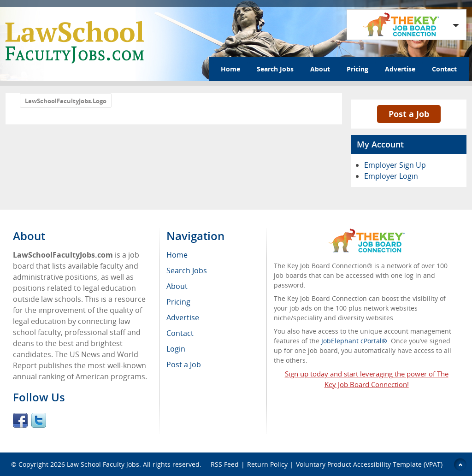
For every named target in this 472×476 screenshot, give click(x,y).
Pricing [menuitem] (178, 302)
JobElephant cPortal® (354, 341)
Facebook (20, 420)
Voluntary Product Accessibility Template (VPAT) (369, 464)
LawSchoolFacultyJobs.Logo (66, 101)
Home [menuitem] (177, 255)
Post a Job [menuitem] (184, 364)
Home (230, 69)
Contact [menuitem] (180, 333)
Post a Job (409, 114)
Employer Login (391, 176)
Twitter (39, 420)
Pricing (357, 69)
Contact (444, 69)
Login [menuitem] (176, 349)
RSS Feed (225, 464)
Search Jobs (275, 69)
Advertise (400, 69)
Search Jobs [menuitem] (187, 270)
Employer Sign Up (395, 165)
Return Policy (267, 464)
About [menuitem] (177, 286)
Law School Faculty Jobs (103, 464)
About (320, 69)
